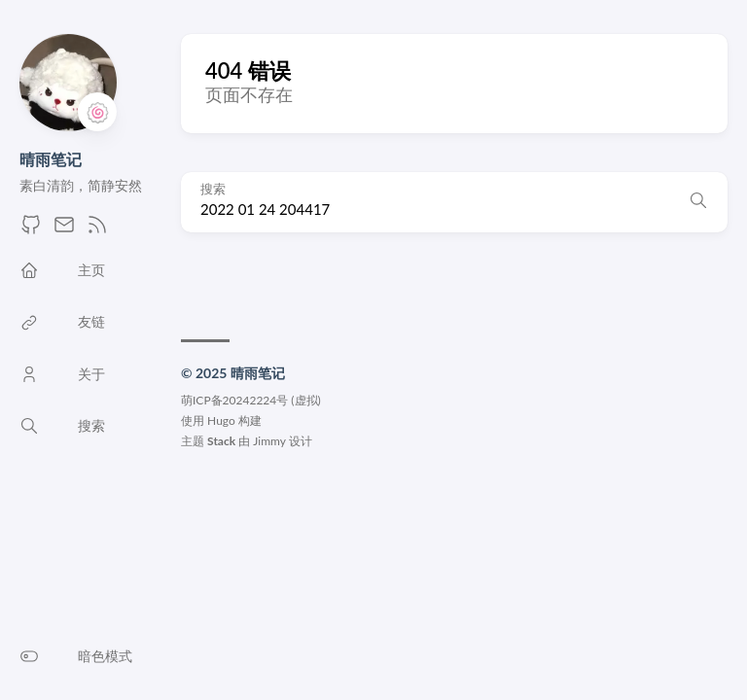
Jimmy (269, 441)
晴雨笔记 (51, 159)
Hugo (221, 420)
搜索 (213, 189)
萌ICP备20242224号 (234, 400)
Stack (221, 441)
